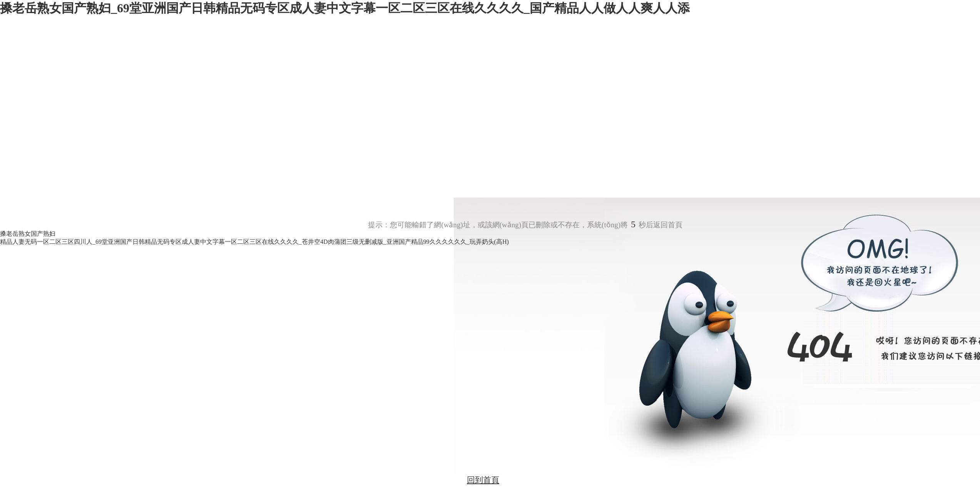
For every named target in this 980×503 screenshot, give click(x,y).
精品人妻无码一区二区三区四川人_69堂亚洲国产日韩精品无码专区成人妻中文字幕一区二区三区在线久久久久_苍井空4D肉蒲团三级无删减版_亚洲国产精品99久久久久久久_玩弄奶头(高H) (254, 242)
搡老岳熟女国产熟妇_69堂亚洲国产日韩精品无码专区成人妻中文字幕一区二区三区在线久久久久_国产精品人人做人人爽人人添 (345, 8)
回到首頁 (483, 480)
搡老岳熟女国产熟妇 (28, 234)
